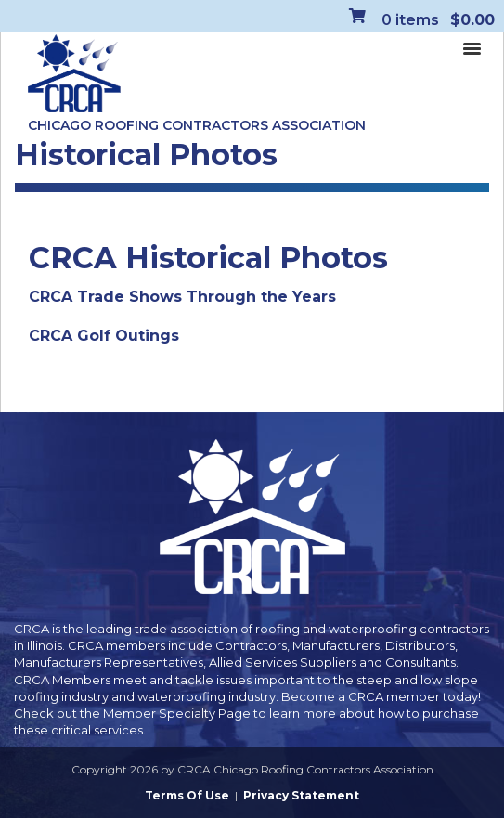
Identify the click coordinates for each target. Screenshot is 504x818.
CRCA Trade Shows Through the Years (182, 297)
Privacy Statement (301, 795)
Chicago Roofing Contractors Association (197, 125)
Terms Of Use (187, 795)
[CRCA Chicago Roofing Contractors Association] (74, 74)
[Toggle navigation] (472, 47)
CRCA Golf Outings (104, 336)
